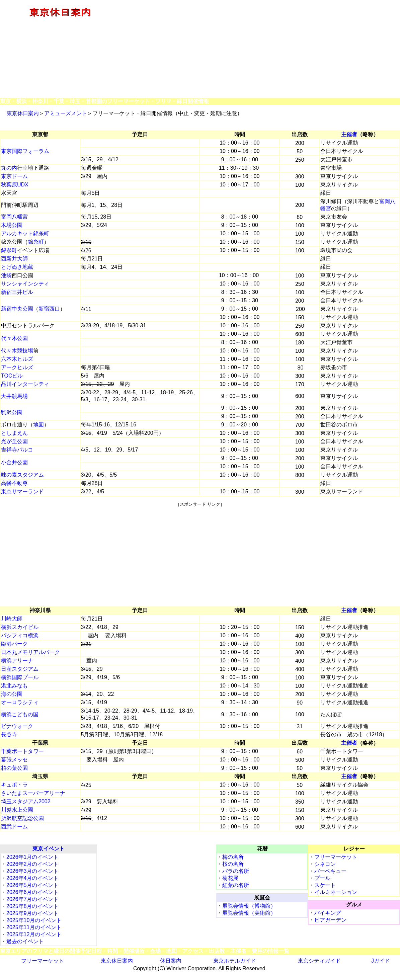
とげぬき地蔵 (17, 267)
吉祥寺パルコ (17, 450)
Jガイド (381, 961)
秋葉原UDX (15, 185)
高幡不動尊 (14, 483)
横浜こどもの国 (20, 714)
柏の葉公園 (14, 768)
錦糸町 (36, 242)
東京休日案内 (23, 113)
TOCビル (12, 376)
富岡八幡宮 (14, 217)
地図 (38, 425)
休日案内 (171, 961)
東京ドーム (14, 176)
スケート (325, 885)
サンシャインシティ (25, 284)
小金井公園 (14, 462)
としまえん (14, 433)
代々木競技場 (17, 351)
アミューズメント (66, 113)
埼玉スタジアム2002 (26, 801)
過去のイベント (25, 941)
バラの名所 (236, 871)
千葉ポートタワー (22, 751)
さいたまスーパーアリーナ (33, 793)
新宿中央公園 (17, 309)
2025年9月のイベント (33, 913)
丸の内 (9, 168)
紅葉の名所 (236, 885)
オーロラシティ (20, 702)
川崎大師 (12, 619)
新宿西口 (49, 309)
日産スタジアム (20, 669)
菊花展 (230, 878)
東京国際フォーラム (25, 151)
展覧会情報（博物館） (249, 906)
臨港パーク (14, 644)
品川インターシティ (25, 384)
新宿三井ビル (17, 292)
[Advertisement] (260, 50)
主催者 (349, 134)
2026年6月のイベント (33, 892)
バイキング (328, 913)
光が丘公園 (14, 441)
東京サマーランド (22, 492)
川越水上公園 (17, 810)
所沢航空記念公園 (22, 818)
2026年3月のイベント (33, 871)
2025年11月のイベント (34, 927)
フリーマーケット (336, 857)
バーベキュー (330, 871)
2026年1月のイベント (33, 857)
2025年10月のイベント (34, 920)
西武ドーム (14, 827)
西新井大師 (14, 259)
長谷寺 (9, 734)
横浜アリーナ (17, 661)
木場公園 (12, 225)
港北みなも (14, 686)
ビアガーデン (330, 920)
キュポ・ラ (14, 785)
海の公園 (12, 694)
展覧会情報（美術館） (249, 913)
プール (322, 878)
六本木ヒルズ (17, 359)
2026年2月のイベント (33, 864)
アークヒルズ (17, 367)
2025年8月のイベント (33, 906)
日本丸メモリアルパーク (30, 652)
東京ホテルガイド (235, 961)
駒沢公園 (12, 412)
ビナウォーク (17, 726)
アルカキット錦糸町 (25, 233)
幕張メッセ (14, 760)
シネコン (325, 864)
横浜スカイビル (20, 627)
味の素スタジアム (22, 475)
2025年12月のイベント (34, 934)
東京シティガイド (319, 961)
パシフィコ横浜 (20, 635)
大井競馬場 (14, 396)
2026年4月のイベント (33, 878)
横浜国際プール (20, 677)
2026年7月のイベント (33, 899)
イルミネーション (336, 892)
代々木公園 (14, 338)
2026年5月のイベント (33, 885)
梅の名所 (233, 857)
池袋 (6, 275)
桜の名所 (233, 864)
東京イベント (49, 849)
